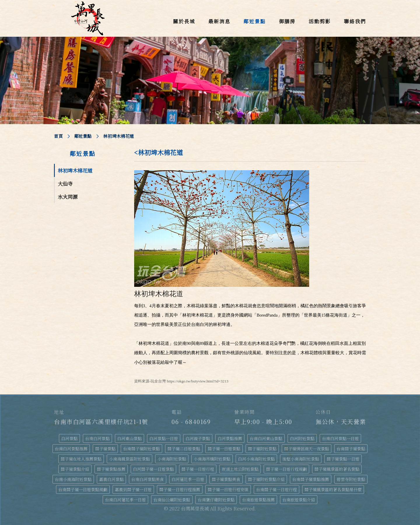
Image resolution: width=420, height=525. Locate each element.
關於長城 (184, 21)
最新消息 (219, 21)
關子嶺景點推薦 (111, 469)
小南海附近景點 (172, 459)
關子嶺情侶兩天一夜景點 (307, 449)
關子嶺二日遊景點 (184, 449)
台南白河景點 (97, 438)
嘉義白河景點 (111, 479)
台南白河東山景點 (266, 438)
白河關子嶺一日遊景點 (153, 469)
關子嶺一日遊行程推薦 (180, 489)
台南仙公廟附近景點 (172, 500)
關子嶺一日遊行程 (198, 469)
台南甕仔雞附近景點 (216, 500)
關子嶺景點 (105, 449)
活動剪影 (320, 21)
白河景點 (69, 438)
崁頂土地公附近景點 (240, 469)
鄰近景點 (255, 21)
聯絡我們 (355, 21)
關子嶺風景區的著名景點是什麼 (333, 489)
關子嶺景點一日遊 (343, 459)
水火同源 (68, 197)
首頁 (58, 136)
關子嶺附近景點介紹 (266, 479)
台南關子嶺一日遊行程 (276, 489)
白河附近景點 (302, 438)
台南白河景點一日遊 (340, 438)
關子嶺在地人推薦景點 (81, 459)
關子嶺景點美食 (226, 479)
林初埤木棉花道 (75, 170)
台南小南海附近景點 (73, 479)
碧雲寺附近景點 (351, 479)
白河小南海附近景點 (256, 459)
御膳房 (287, 21)
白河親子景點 (198, 438)
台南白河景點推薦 (71, 449)
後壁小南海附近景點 (301, 459)
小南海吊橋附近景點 (212, 459)
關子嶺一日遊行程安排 (228, 489)
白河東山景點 (129, 438)
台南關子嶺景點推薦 (311, 479)
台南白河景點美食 (148, 479)
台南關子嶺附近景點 (141, 449)
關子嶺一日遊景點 (224, 449)
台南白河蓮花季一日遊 (125, 500)
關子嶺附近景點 (262, 449)
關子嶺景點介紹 (75, 469)
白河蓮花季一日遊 (188, 479)
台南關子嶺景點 (351, 449)
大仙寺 (65, 184)
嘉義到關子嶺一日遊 (133, 489)
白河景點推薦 (230, 438)
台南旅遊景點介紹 (299, 500)
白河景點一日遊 (164, 438)
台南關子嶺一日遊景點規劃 (83, 489)
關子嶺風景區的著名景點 (337, 469)
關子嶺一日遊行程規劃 (286, 469)
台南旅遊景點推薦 (258, 500)
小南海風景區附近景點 (129, 459)
